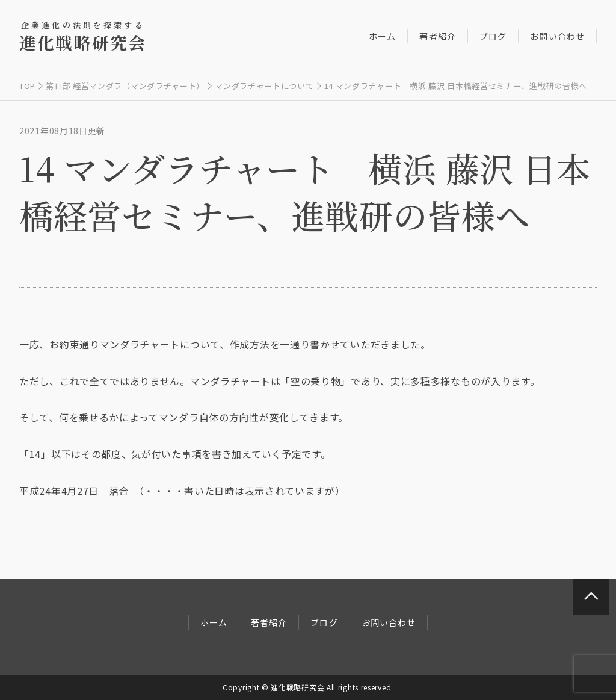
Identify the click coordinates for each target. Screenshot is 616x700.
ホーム (382, 36)
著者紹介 (437, 36)
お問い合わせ (557, 36)
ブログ (493, 36)
